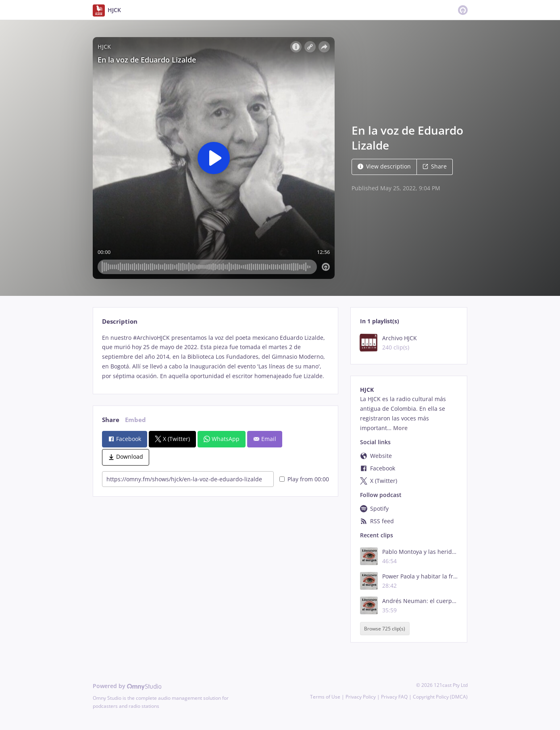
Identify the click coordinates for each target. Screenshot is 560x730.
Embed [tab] (135, 420)
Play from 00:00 (304, 479)
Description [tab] (120, 321)
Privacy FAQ (394, 697)
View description (384, 166)
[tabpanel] (215, 357)
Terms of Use (325, 697)
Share (435, 166)
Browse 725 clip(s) (385, 629)
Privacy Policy (361, 697)
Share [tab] (111, 420)
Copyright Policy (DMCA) (440, 697)
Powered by (127, 686)
